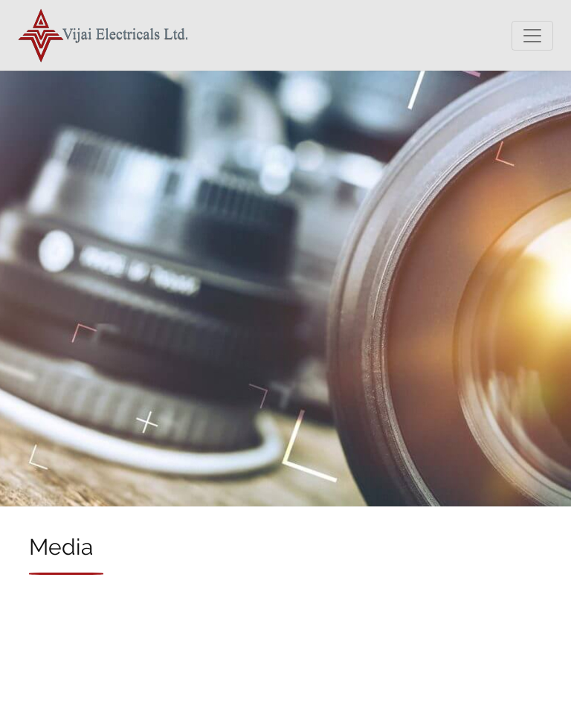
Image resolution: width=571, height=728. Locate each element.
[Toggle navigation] (532, 36)
